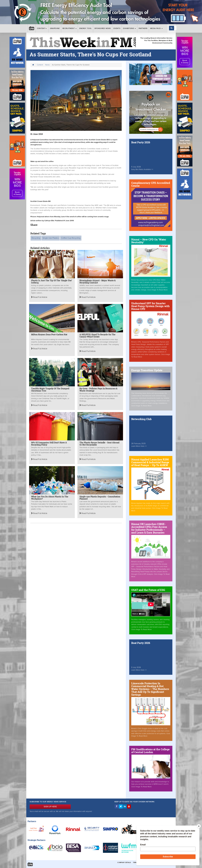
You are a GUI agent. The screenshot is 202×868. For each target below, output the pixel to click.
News (47, 65)
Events (117, 28)
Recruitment (70, 28)
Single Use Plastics (51, 238)
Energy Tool (86, 28)
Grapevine (55, 28)
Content (42, 28)
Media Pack (156, 28)
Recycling (36, 238)
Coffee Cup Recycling (71, 238)
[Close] (199, 826)
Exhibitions (129, 28)
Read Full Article (39, 297)
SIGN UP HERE (50, 807)
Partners (143, 28)
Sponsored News (103, 28)
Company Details (124, 863)
